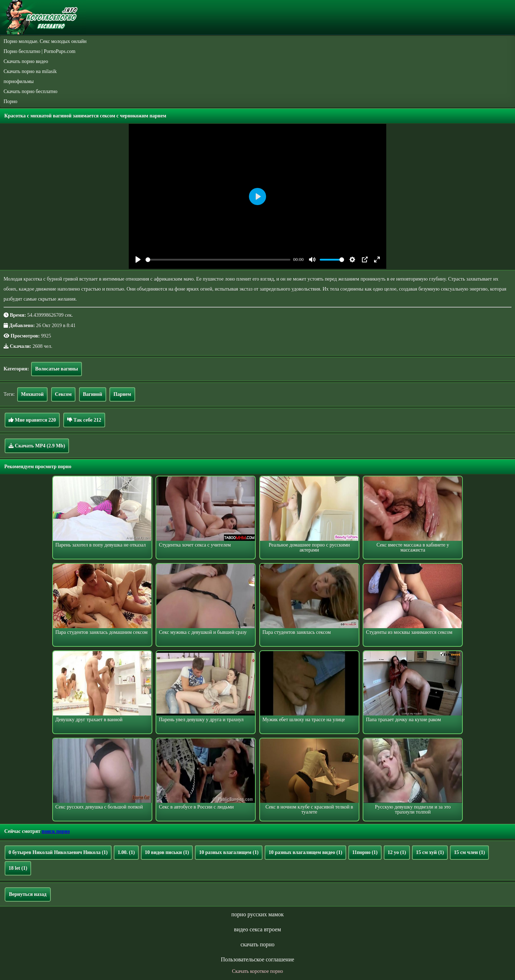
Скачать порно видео (26, 61)
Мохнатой (32, 394)
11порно (365, 852)
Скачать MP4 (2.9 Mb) (37, 446)
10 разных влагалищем (229, 852)
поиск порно (56, 831)
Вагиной (93, 394)
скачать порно (257, 944)
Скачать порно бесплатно (31, 91)
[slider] (218, 260)
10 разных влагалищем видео (305, 852)
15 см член (469, 852)
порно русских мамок (257, 914)
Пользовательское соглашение (257, 959)
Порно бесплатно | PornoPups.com (40, 51)
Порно (11, 101)
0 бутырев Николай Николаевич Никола (58, 852)
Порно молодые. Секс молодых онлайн (45, 41)
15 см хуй (430, 852)
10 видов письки (167, 852)
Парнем (122, 394)
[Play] (138, 259)
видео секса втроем (257, 929)
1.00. (126, 852)
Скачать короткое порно (257, 971)
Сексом (63, 394)
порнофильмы (19, 81)
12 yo (397, 852)
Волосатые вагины (57, 369)
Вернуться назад (28, 894)
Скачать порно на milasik (30, 71)
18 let (18, 868)
